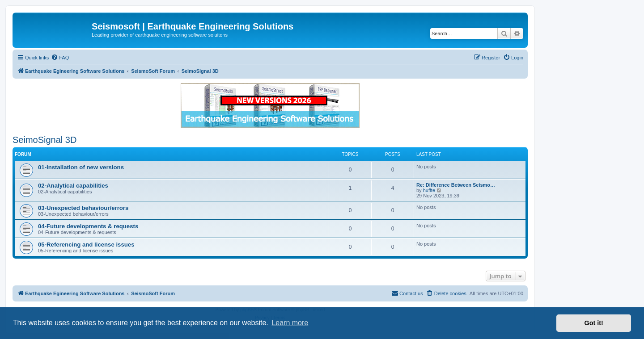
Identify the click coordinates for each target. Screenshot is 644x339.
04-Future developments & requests (88, 226)
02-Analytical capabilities (73, 186)
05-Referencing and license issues (86, 245)
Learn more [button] (290, 323)
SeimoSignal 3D (44, 140)
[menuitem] (60, 58)
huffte (429, 190)
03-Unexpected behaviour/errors (83, 208)
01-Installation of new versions (81, 167)
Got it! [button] (594, 323)
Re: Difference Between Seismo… (456, 185)
